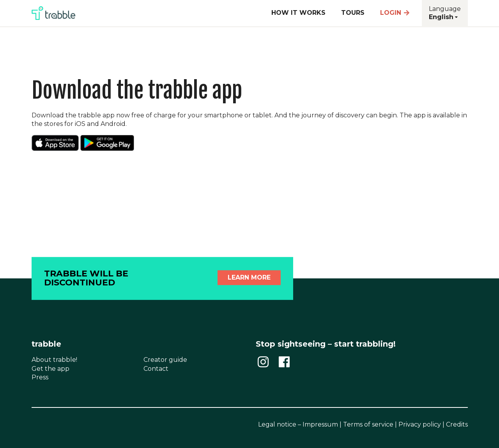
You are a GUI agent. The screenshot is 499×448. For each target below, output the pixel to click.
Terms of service (368, 424)
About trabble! (54, 360)
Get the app (50, 369)
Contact (156, 369)
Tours (353, 13)
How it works (298, 13)
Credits (457, 424)
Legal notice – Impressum (298, 424)
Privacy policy (420, 424)
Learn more (249, 277)
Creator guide (165, 360)
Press (40, 377)
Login (395, 13)
